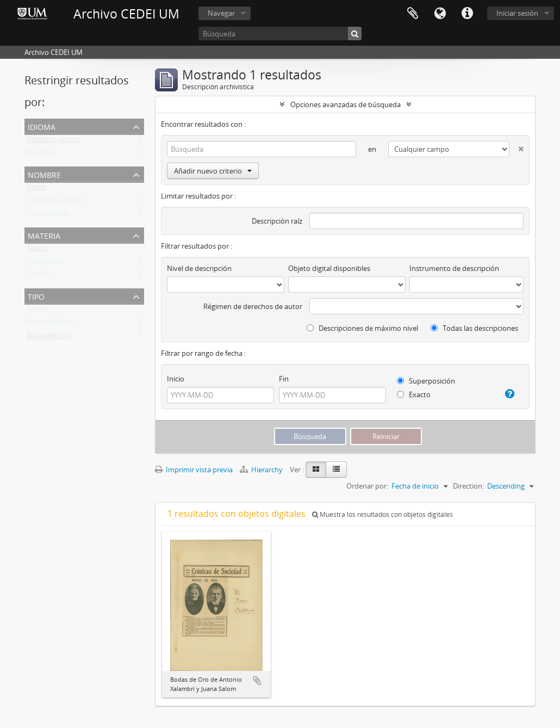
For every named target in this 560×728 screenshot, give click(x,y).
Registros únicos (53, 141)
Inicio (176, 379)
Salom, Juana (47, 215)
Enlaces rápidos (467, 14)
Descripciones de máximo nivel (362, 328)
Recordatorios (49, 324)
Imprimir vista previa (194, 470)
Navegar (221, 13)
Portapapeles (413, 14)
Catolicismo (45, 263)
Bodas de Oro (49, 337)
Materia (44, 235)
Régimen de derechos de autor (253, 306)
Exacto (414, 394)
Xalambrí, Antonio (56, 202)
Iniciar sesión (517, 13)
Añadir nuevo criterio (213, 171)
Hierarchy (262, 470)
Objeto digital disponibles (329, 268)
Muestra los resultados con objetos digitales (382, 514)
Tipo (36, 296)
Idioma (440, 14)
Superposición (426, 381)
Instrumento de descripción (454, 268)
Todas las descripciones (474, 328)
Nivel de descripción (199, 268)
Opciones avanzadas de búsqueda (346, 104)
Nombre (44, 174)
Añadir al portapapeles (257, 681)
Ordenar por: (367, 486)
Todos (37, 189)
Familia (38, 276)
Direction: (468, 486)
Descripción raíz (277, 221)
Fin (284, 379)
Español (39, 155)
